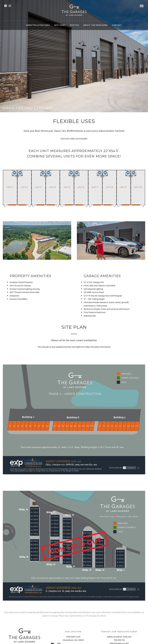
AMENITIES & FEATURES (38, 25)
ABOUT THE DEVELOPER (95, 25)
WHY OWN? (60, 25)
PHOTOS (75, 25)
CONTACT (117, 25)
